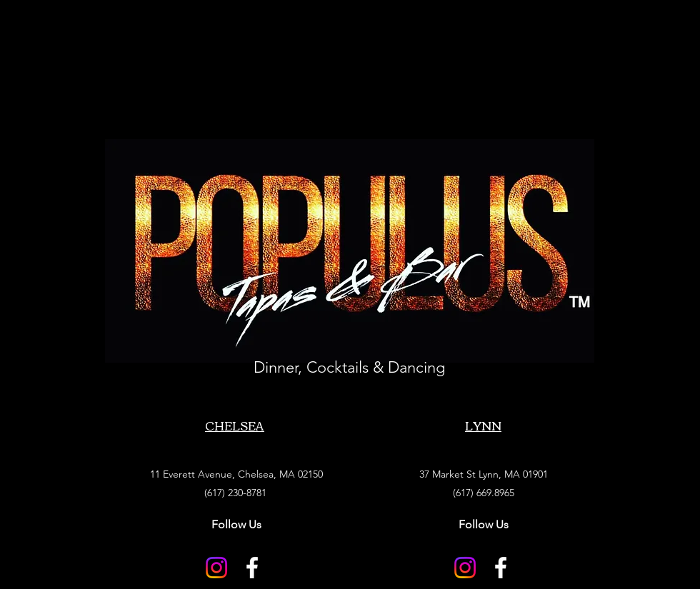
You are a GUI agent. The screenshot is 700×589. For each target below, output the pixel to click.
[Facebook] (252, 568)
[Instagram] (216, 568)
